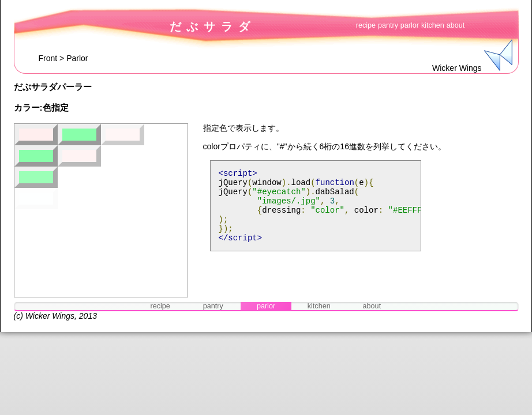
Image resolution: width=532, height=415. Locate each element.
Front (48, 58)
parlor (410, 25)
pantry (388, 25)
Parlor (77, 58)
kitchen (433, 25)
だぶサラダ (213, 27)
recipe (366, 25)
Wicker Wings (50, 316)
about (456, 25)
